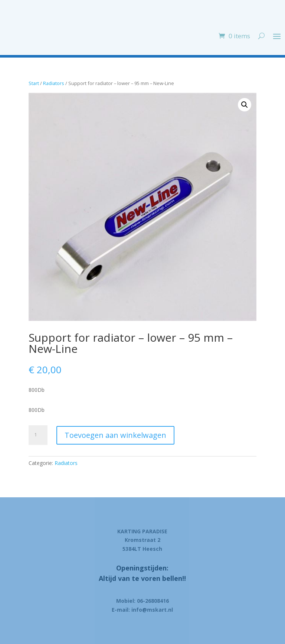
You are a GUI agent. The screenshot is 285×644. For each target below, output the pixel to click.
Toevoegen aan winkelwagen (115, 435)
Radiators (54, 83)
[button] (245, 105)
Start (34, 83)
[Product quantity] (38, 435)
